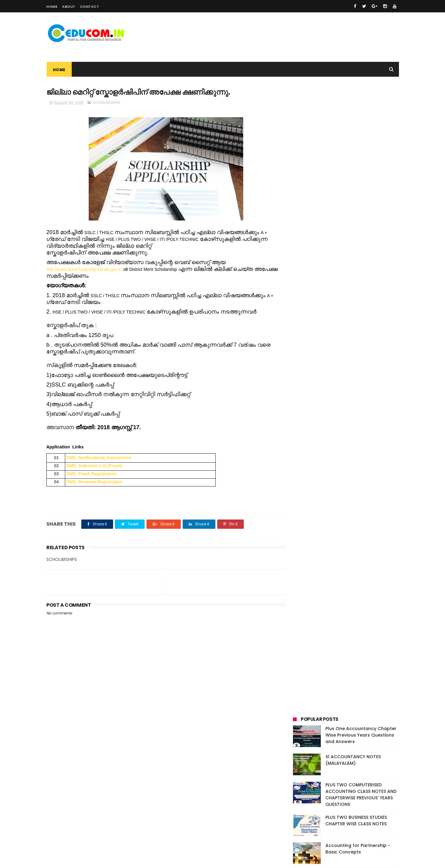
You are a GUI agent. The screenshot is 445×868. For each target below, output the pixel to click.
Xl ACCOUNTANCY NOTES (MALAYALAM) (353, 130)
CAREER (344, 362)
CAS (363, 362)
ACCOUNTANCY (339, 351)
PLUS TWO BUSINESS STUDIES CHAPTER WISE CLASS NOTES (356, 191)
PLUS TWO (331, 385)
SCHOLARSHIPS (107, 103)
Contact (90, 6)
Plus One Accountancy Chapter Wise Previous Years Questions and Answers (361, 105)
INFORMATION (368, 373)
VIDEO (367, 396)
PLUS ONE (305, 385)
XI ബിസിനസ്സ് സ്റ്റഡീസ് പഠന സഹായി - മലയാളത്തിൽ (354, 247)
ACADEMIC (306, 351)
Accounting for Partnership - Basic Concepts (358, 219)
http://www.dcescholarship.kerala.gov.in (84, 269)
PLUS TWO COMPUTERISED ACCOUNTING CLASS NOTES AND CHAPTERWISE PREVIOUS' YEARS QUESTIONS (361, 165)
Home (52, 6)
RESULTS (356, 385)
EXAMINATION (309, 373)
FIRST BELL (338, 373)
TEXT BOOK (342, 396)
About (69, 6)
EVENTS (382, 362)
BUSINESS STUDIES (313, 362)
